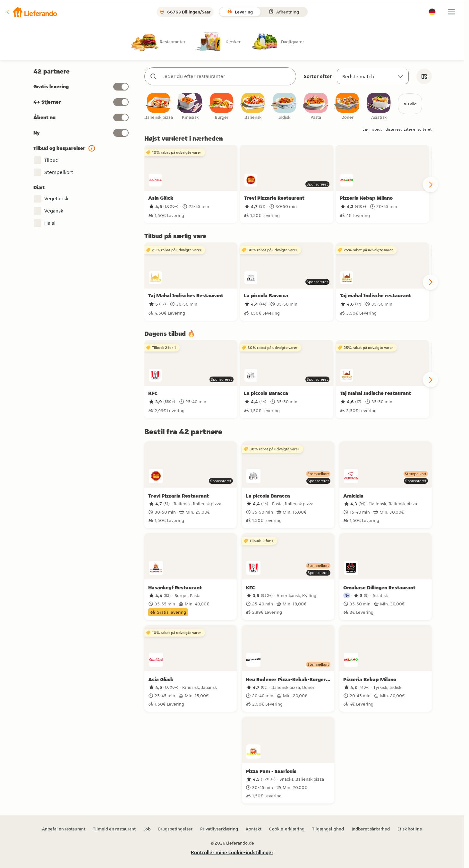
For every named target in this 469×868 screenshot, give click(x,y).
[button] (31, 12)
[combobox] (227, 76)
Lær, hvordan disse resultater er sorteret (397, 130)
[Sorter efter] (373, 76)
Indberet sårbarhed (371, 829)
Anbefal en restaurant (64, 829)
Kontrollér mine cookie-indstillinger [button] (232, 852)
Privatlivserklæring (219, 829)
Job (147, 829)
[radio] (163, 42)
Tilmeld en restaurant (114, 829)
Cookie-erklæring (287, 829)
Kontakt (254, 829)
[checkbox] (159, 107)
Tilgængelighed (328, 829)
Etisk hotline (410, 829)
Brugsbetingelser (175, 829)
